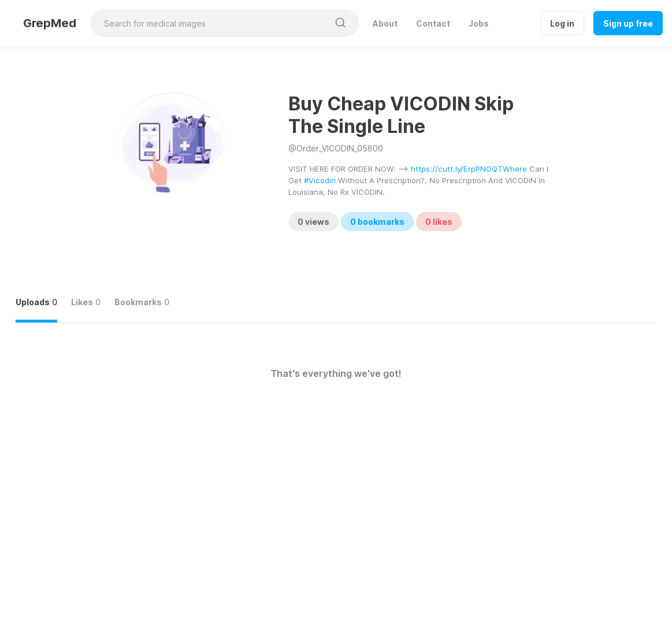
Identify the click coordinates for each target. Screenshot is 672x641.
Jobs (479, 23)
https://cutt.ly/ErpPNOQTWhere (469, 169)
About (385, 23)
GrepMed (50, 23)
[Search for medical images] (209, 23)
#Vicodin (320, 180)
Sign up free (628, 23)
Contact (433, 23)
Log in (562, 23)
